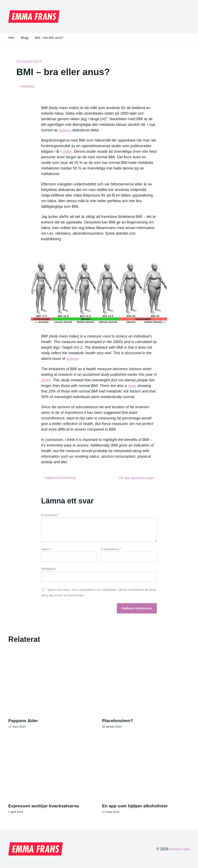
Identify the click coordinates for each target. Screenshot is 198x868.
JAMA (67, 152)
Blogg (25, 38)
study (133, 386)
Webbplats (48, 568)
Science (65, 130)
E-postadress (111, 549)
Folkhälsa (27, 86)
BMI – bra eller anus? (50, 38)
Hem (12, 38)
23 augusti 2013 (30, 61)
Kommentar (50, 514)
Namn (46, 549)
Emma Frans (179, 849)
